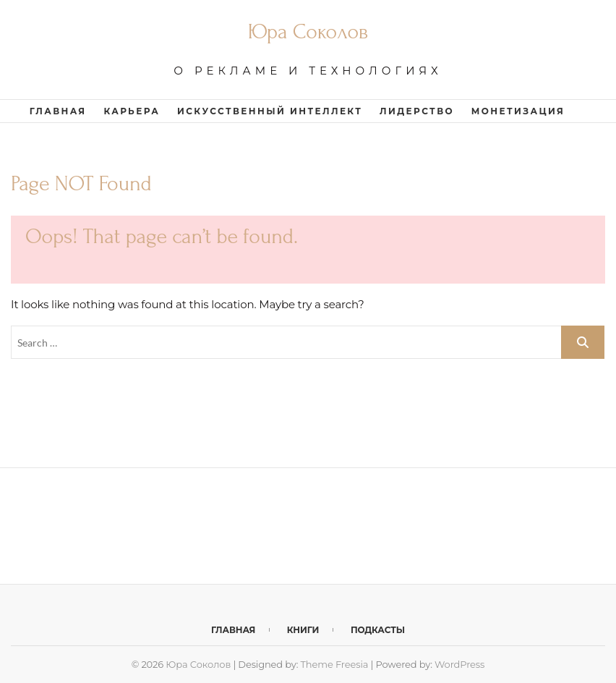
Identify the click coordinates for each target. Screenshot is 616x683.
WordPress (459, 664)
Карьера (132, 111)
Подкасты (378, 630)
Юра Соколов (308, 31)
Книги (303, 630)
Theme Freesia (335, 664)
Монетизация (518, 111)
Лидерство (417, 111)
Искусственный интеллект (270, 111)
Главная (58, 111)
